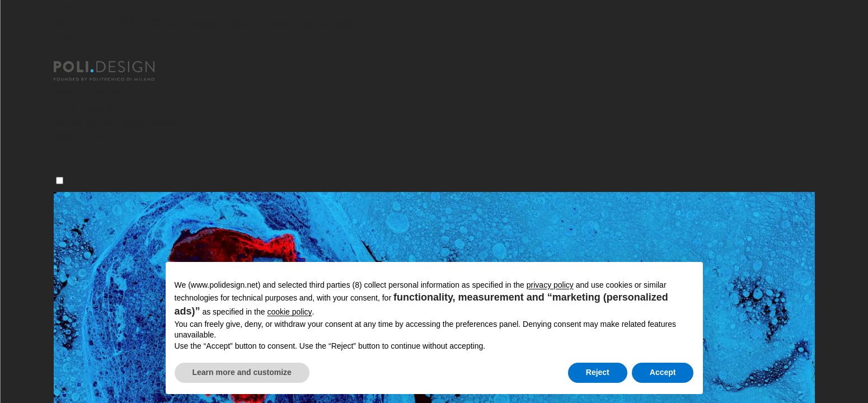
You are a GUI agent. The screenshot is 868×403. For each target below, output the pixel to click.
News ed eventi (88, 137)
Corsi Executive (88, 107)
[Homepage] (114, 71)
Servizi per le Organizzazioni (116, 122)
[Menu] (60, 181)
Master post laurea (97, 92)
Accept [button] (663, 372)
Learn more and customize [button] (242, 372)
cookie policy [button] (289, 312)
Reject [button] (598, 372)
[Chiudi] (60, 54)
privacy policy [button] (550, 285)
